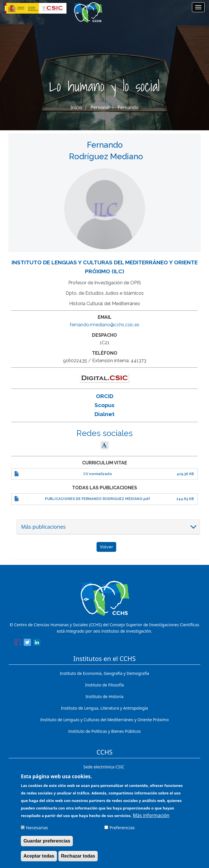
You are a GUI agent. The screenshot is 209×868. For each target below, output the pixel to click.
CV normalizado (98, 474)
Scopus (105, 405)
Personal (100, 107)
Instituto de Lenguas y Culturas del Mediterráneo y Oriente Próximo (105, 720)
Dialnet (105, 414)
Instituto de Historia (105, 696)
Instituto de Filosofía (104, 685)
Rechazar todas (78, 860)
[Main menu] (198, 7)
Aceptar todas (39, 860)
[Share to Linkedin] (37, 643)
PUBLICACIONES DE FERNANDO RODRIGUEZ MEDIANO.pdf (97, 499)
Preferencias (122, 832)
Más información (151, 819)
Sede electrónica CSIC (104, 767)
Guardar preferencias (47, 845)
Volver (106, 547)
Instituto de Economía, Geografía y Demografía (105, 673)
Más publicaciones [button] (43, 527)
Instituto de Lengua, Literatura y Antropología (105, 708)
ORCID (105, 396)
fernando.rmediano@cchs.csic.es (105, 325)
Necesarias (37, 832)
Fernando (128, 107)
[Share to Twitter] (27, 643)
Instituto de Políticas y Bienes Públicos (105, 731)
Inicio (76, 107)
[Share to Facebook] (18, 643)
